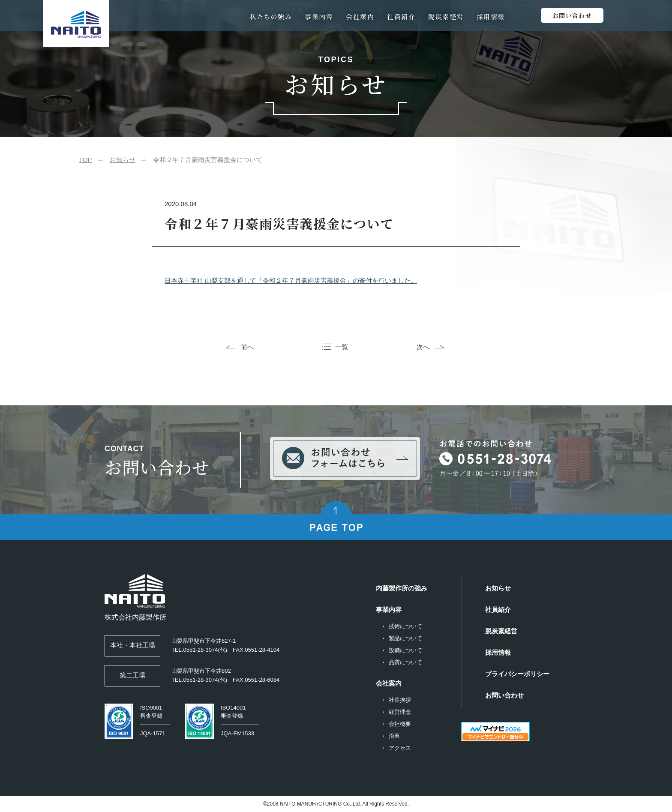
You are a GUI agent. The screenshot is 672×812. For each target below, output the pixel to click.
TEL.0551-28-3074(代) (199, 650)
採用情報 (491, 16)
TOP (85, 160)
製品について (405, 638)
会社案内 (360, 16)
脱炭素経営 (446, 16)
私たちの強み (271, 16)
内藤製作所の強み (402, 588)
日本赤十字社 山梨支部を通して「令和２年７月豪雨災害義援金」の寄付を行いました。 (291, 280)
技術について (405, 626)
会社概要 (400, 724)
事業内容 (319, 16)
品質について (405, 662)
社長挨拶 (400, 700)
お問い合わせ (504, 695)
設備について (405, 650)
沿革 (394, 736)
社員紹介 (401, 16)
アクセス (400, 748)
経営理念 (400, 712)
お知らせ (123, 160)
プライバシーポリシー (517, 674)
